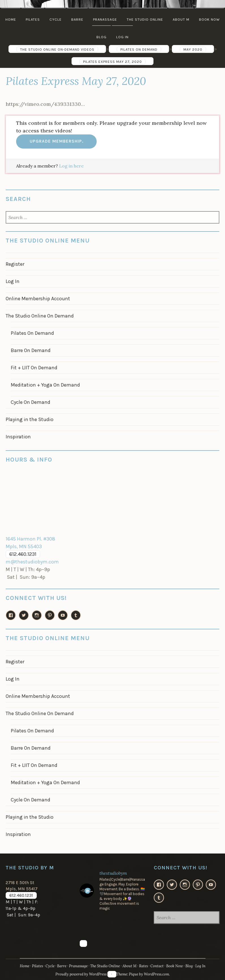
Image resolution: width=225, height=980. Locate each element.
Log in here (71, 166)
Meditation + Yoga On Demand (45, 385)
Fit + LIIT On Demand (34, 368)
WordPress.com (156, 974)
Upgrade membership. (57, 141)
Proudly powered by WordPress (81, 974)
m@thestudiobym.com (32, 562)
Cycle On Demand (31, 402)
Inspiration (18, 437)
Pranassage (105, 19)
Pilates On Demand (32, 333)
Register (15, 264)
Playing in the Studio (30, 419)
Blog (101, 37)
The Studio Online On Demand (40, 316)
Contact (157, 966)
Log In (122, 37)
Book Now (209, 19)
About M (181, 19)
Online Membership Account (38, 299)
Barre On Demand (31, 350)
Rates (143, 966)
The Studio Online (145, 19)
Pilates (33, 19)
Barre (77, 19)
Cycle (56, 19)
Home (11, 19)
